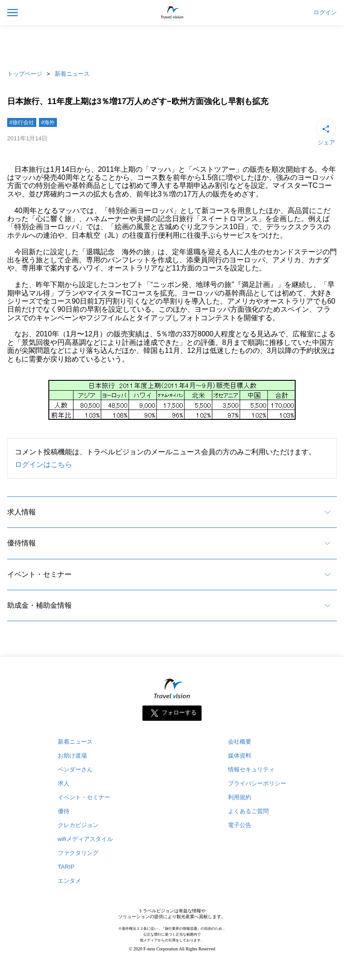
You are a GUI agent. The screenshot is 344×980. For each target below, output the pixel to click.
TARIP (66, 867)
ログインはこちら (43, 464)
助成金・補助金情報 (39, 605)
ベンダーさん (75, 769)
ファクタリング (78, 853)
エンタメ (69, 881)
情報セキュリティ (251, 769)
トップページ (25, 74)
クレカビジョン (78, 825)
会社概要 (240, 742)
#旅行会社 (22, 122)
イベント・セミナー (39, 574)
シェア (326, 132)
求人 (64, 783)
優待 (64, 811)
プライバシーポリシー (257, 783)
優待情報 (21, 543)
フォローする (179, 713)
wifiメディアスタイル (85, 839)
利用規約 (240, 797)
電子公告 (240, 825)
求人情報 (21, 512)
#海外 (48, 122)
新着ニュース (72, 74)
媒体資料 (240, 756)
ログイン (325, 13)
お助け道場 (72, 756)
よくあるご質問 (248, 811)
